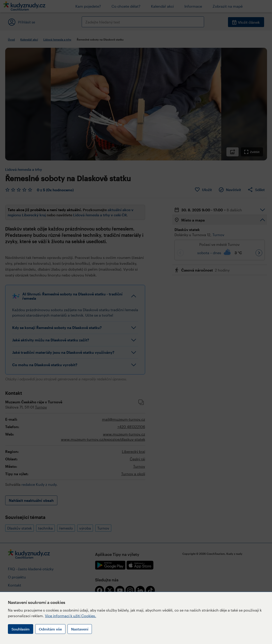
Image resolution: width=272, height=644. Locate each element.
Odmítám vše (50, 629)
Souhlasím (21, 629)
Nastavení (80, 629)
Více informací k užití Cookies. (71, 616)
